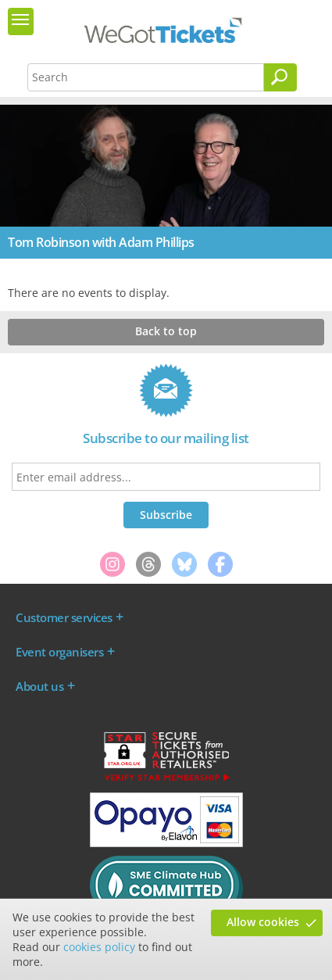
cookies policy (99, 947)
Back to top (166, 331)
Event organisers (59, 652)
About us (39, 686)
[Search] (280, 77)
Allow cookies (263, 922)
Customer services (64, 617)
